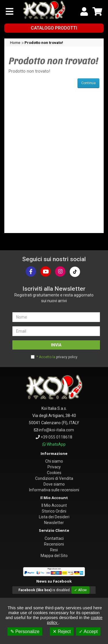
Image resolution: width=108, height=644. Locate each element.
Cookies (54, 473)
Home (15, 43)
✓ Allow (80, 590)
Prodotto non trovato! (44, 43)
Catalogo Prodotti (54, 28)
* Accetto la (57, 357)
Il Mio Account (54, 505)
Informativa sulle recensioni (54, 490)
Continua (88, 83)
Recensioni (54, 544)
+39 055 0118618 (56, 437)
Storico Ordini (54, 511)
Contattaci (54, 538)
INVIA (56, 345)
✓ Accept (88, 632)
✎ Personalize (25, 632)
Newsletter (54, 523)
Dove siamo (54, 484)
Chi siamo (54, 461)
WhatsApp (56, 444)
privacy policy (67, 357)
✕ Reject (62, 632)
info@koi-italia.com (56, 430)
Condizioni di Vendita (54, 478)
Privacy (54, 467)
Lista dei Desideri (54, 517)
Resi (54, 550)
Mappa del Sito (54, 556)
